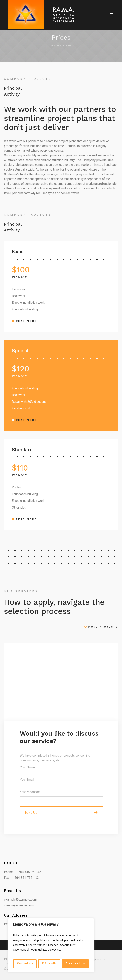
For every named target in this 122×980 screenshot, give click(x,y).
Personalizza (25, 964)
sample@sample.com (19, 905)
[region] (51, 945)
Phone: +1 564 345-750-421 (23, 872)
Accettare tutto (75, 964)
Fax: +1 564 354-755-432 (21, 878)
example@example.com (20, 900)
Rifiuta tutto (49, 964)
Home (55, 45)
